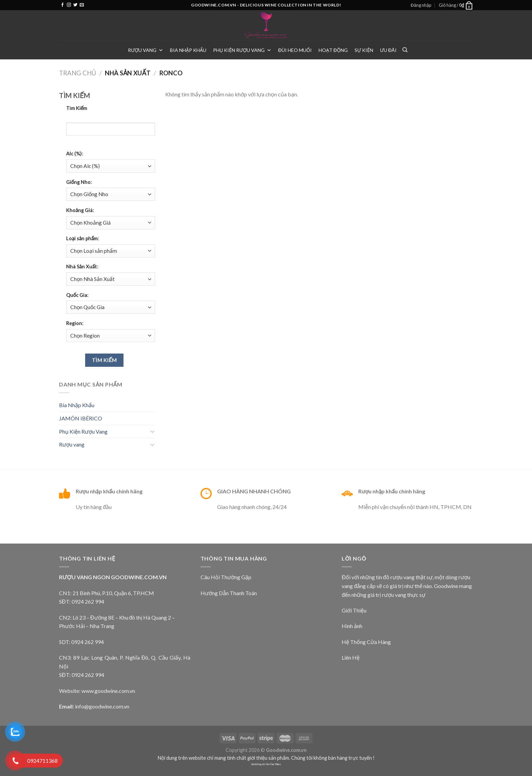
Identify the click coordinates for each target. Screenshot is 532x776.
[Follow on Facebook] (62, 5)
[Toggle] (152, 431)
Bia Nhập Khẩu (188, 50)
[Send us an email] (82, 5)
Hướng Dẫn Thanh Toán (229, 593)
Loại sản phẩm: (83, 238)
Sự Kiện (364, 50)
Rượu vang (146, 50)
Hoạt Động (333, 50)
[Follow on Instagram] (69, 5)
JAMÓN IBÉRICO (81, 418)
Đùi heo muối (295, 50)
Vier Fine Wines (273, 764)
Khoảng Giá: (80, 210)
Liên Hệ (351, 657)
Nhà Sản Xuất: (82, 267)
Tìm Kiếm (77, 108)
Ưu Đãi (388, 50)
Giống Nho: (79, 182)
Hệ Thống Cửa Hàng (366, 642)
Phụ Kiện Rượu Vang (242, 50)
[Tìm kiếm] (405, 50)
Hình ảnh (352, 626)
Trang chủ (78, 73)
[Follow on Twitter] (75, 5)
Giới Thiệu (354, 610)
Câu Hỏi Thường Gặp (226, 577)
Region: (75, 323)
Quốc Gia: (77, 295)
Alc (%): (75, 154)
